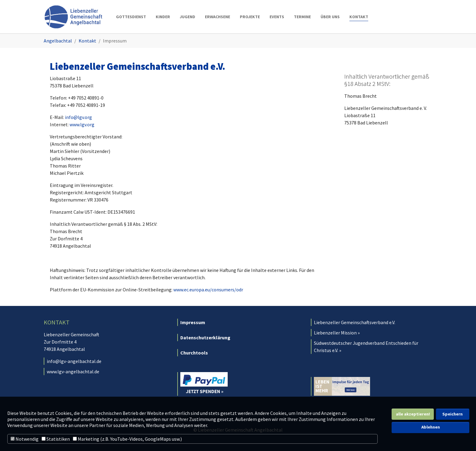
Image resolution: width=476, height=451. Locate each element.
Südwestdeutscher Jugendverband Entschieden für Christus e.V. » (366, 347)
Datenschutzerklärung (205, 337)
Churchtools (194, 353)
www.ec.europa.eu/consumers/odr (208, 290)
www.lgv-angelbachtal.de (73, 371)
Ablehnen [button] (431, 427)
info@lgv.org (78, 117)
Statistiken (56, 439)
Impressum (193, 322)
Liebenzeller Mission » (337, 333)
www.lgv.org (82, 124)
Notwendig (25, 439)
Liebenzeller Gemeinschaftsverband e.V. (355, 322)
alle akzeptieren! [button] (413, 414)
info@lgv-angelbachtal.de (74, 361)
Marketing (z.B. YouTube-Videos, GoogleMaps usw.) (127, 439)
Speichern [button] (452, 414)
